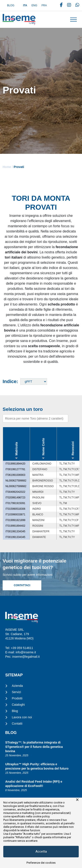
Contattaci (22, 585)
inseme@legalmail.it (26, 657)
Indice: (10, 381)
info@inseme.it (26, 652)
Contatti (17, 724)
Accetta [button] (41, 851)
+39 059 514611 (22, 648)
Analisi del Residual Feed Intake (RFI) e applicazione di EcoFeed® (34, 784)
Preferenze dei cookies (41, 863)
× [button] (77, 800)
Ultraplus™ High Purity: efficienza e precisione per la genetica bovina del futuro (37, 766)
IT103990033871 (15, 514)
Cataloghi (18, 705)
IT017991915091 (15, 503)
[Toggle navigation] (73, 20)
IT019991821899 (15, 520)
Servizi (16, 692)
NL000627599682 (16, 481)
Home (7, 167)
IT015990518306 (15, 509)
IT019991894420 (15, 464)
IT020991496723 (15, 498)
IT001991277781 (15, 469)
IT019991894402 (15, 526)
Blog (11, 5)
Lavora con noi (22, 717)
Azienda (17, 686)
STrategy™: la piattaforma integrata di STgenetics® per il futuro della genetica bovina (34, 747)
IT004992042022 (15, 492)
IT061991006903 (15, 475)
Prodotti (17, 698)
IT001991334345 (15, 531)
